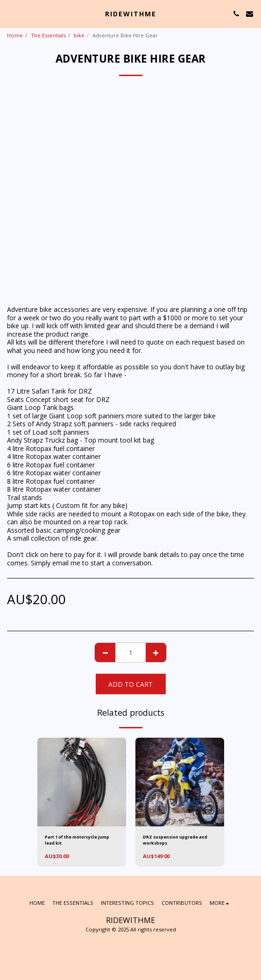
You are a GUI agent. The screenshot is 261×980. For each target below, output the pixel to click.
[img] (82, 782)
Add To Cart (130, 684)
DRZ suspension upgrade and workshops (175, 840)
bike (79, 35)
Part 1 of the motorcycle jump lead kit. (77, 840)
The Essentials (48, 35)
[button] (10, 13)
